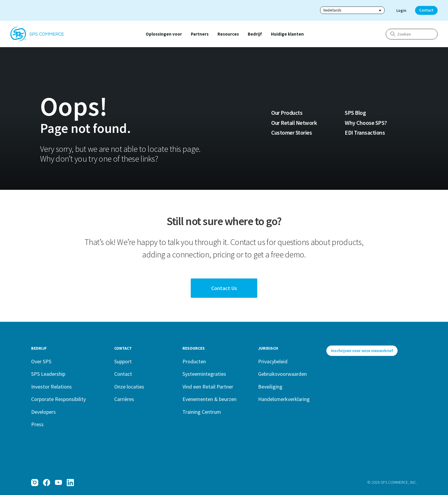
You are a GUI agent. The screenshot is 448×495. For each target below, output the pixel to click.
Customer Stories (291, 133)
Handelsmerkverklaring (284, 399)
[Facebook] (47, 483)
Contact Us (224, 288)
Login (401, 11)
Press (37, 424)
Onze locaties (129, 387)
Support (123, 361)
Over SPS (41, 361)
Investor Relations (51, 387)
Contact (426, 10)
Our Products (287, 113)
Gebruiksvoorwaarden (282, 374)
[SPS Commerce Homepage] (37, 34)
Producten (194, 361)
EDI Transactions (365, 133)
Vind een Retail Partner (208, 387)
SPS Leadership (48, 374)
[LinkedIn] (70, 483)
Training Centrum (202, 412)
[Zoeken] (412, 34)
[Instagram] (35, 483)
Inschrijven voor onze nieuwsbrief (362, 351)
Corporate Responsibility (58, 399)
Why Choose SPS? (366, 123)
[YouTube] (58, 483)
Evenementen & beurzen (209, 399)
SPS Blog (355, 113)
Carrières (124, 399)
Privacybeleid (273, 361)
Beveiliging (270, 387)
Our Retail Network (294, 123)
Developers (43, 412)
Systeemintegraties (204, 374)
